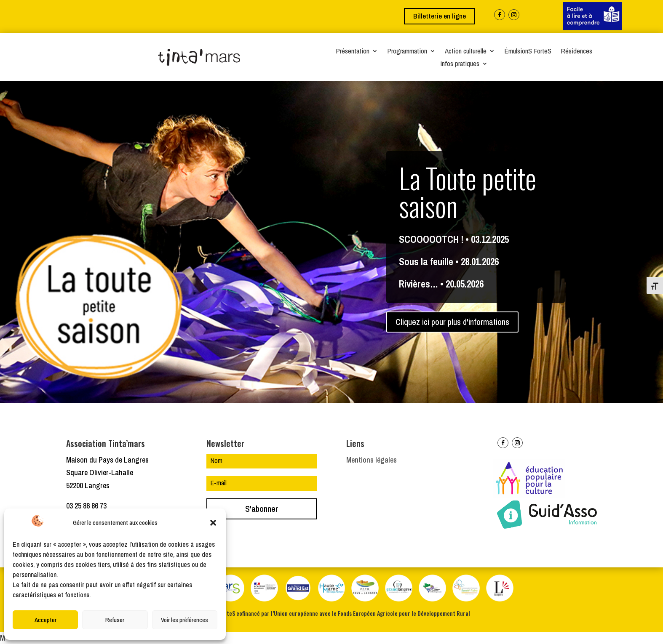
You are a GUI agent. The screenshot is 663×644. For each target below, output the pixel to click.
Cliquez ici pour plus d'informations (452, 326)
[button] (213, 523)
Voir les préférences (184, 620)
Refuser (115, 620)
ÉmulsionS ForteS (528, 52)
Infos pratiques (460, 64)
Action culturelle (466, 52)
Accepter (45, 620)
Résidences (576, 52)
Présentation (353, 52)
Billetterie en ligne (440, 16)
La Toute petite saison (468, 196)
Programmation (407, 52)
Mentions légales (372, 460)
